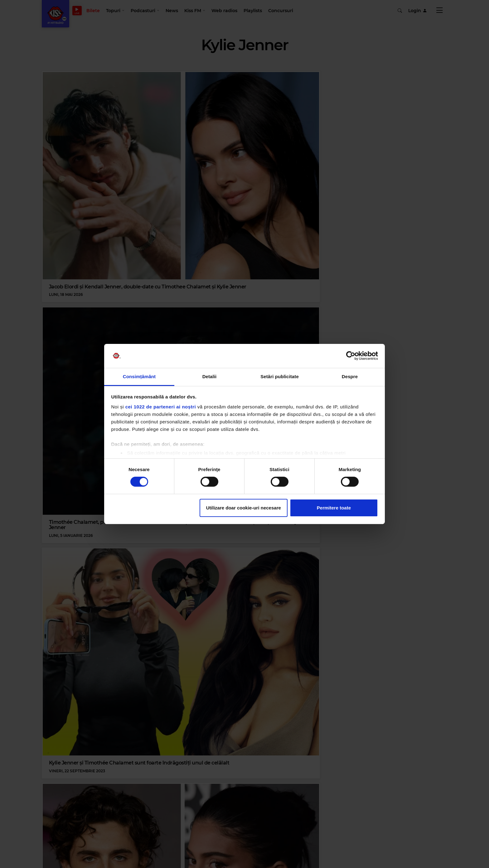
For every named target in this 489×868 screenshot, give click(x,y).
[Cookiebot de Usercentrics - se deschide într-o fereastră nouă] (351, 356)
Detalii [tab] (210, 376)
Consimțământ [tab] (139, 376)
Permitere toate (334, 508)
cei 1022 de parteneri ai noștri (161, 407)
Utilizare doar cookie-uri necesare (244, 508)
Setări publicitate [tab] (280, 376)
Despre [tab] (350, 376)
